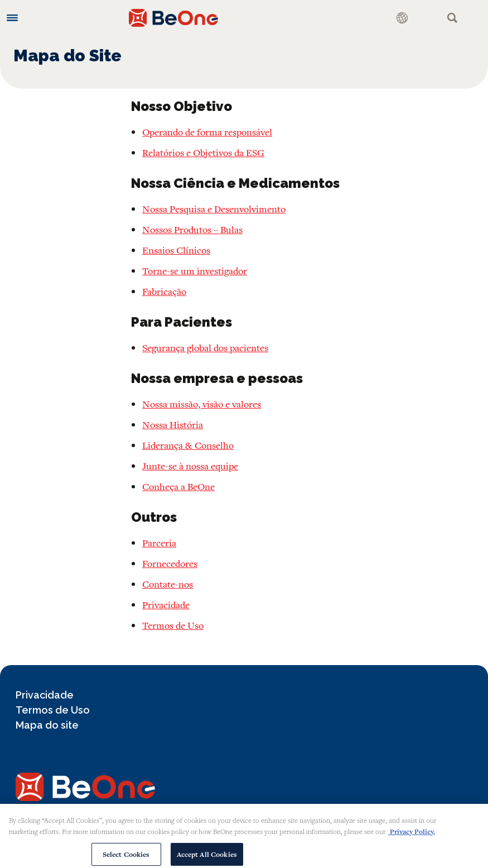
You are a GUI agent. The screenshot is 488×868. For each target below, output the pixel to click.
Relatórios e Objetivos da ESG (203, 152)
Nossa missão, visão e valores (202, 404)
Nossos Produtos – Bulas (192, 229)
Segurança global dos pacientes (205, 348)
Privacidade (166, 605)
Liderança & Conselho (188, 445)
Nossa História (173, 425)
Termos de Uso (173, 625)
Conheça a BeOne (178, 486)
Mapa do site (47, 725)
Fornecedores (170, 563)
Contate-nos (168, 584)
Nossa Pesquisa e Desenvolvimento (214, 209)
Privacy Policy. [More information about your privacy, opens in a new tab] (412, 837)
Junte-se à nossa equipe (190, 466)
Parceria (159, 543)
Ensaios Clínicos (176, 250)
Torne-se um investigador (195, 271)
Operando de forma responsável (207, 132)
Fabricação (164, 291)
